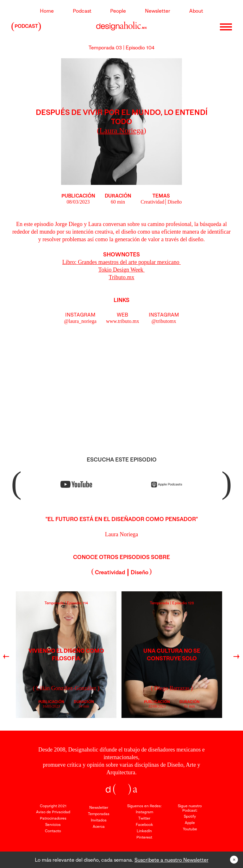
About (196, 11)
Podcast (82, 11)
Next (236, 658)
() (121, 130)
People (118, 11)
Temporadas (99, 814)
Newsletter (158, 11)
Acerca (99, 826)
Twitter (144, 818)
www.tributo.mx (123, 321)
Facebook (144, 824)
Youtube (190, 829)
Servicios (53, 824)
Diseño (174, 202)
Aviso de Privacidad (53, 812)
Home (47, 11)
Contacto (53, 831)
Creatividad (153, 202)
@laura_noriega (80, 321)
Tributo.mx (122, 277)
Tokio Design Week (121, 270)
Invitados (99, 820)
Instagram (144, 812)
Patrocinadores (53, 818)
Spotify (190, 816)
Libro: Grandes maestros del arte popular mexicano (121, 262)
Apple (190, 823)
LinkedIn (144, 831)
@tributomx (164, 321)
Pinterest (144, 837)
